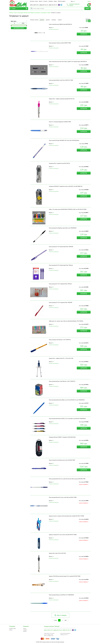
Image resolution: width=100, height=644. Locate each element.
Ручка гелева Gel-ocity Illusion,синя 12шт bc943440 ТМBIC (62, 460)
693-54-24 (44, 5)
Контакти (45, 1)
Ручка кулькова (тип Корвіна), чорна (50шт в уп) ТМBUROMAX (63, 228)
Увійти (89, 1)
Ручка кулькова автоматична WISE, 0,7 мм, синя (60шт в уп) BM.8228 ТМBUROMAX (67, 419)
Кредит (55, 1)
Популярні (54, 20)
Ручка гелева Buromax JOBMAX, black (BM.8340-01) (60, 24)
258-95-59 (34, 5)
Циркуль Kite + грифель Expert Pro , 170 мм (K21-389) (61, 358)
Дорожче (48, 20)
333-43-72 (53, 5)
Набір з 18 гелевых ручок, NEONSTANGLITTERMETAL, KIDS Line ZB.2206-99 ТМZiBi (68, 209)
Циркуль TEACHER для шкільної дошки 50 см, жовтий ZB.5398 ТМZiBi (65, 576)
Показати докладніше (54, 29)
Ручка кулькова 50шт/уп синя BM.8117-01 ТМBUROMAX (61, 595)
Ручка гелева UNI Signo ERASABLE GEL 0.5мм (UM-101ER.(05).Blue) (64, 140)
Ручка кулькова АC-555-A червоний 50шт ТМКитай (60, 284)
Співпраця (51, 1)
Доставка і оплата (34, 1)
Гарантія (41, 1)
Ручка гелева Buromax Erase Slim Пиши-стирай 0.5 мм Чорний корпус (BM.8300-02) (68, 62)
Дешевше (42, 20)
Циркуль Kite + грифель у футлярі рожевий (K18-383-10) (62, 99)
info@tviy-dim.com (64, 635)
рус (74, 1)
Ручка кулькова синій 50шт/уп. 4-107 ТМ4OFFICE (60, 340)
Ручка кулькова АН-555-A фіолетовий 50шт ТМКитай (61, 265)
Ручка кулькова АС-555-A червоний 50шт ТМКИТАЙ (61, 302)
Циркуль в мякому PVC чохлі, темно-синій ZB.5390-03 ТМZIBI (63, 535)
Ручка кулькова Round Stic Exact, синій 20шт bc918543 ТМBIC (63, 497)
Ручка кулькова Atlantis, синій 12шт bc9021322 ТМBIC (61, 80)
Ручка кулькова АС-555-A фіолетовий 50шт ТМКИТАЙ (61, 247)
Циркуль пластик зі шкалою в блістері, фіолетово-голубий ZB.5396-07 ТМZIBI (66, 516)
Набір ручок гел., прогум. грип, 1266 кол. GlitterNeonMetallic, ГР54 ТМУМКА (66, 321)
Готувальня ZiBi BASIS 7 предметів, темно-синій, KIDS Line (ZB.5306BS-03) (66, 186)
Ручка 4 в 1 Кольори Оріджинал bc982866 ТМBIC (60, 122)
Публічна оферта (62, 1)
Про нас (25, 628)
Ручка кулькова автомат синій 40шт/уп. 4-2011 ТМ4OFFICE (62, 381)
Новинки (60, 20)
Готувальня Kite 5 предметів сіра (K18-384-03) (59, 163)
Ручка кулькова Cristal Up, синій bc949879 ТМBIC (60, 43)
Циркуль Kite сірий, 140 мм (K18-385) (57, 553)
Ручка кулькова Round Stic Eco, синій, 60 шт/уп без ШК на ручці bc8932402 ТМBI (67, 479)
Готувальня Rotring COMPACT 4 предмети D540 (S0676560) (62, 437)
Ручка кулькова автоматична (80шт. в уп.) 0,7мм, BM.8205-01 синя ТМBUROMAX (67, 400)
